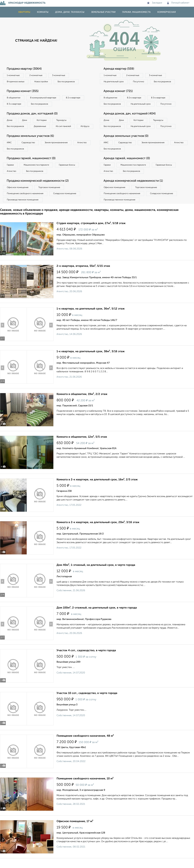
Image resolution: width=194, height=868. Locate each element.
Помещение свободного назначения (25, 200)
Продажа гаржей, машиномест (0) (32, 165)
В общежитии (14, 98)
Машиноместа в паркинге (37, 172)
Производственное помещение (23, 207)
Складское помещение (65, 200)
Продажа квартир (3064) (25, 69)
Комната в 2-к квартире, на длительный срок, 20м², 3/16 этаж (98, 529)
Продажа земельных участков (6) (31, 143)
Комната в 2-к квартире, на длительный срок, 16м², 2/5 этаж (97, 486)
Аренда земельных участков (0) (126, 143)
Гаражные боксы (68, 172)
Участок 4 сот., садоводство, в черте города (86, 657)
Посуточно (139, 82)
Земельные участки (103, 12)
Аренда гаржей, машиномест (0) (127, 165)
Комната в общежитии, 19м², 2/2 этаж (82, 401)
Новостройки (42, 82)
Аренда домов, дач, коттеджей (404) (130, 120)
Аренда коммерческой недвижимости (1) (134, 188)
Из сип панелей (64, 127)
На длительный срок (114, 82)
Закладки (155, 3)
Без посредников (67, 82)
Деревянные (40, 127)
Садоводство (29, 149)
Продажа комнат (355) (23, 91)
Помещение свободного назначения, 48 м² (85, 743)
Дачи (25, 120)
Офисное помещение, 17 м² (75, 828)
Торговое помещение (50, 194)
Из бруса (11, 133)
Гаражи (10, 172)
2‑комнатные (36, 75)
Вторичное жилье (16, 82)
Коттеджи (42, 120)
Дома (10, 120)
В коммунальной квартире (44, 98)
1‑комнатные (13, 75)
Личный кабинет (178, 3)
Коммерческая (166, 12)
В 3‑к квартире (14, 104)
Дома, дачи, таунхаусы (70, 12)
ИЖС (9, 149)
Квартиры (24, 12)
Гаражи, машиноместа (136, 12)
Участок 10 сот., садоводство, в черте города (87, 700)
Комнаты (43, 12)
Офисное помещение (18, 194)
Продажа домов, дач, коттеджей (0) (33, 114)
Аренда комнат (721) (119, 91)
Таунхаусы (62, 120)
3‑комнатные (59, 75)
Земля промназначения (57, 149)
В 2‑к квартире (74, 98)
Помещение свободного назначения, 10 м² (85, 785)
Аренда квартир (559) (119, 69)
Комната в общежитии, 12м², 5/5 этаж (82, 444)
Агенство (83, 149)
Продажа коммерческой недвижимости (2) (38, 188)
